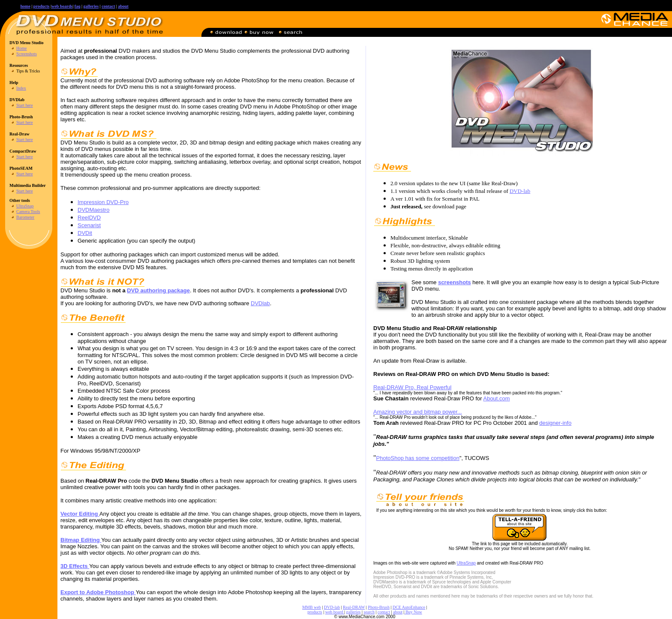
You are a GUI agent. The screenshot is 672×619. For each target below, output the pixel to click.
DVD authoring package (158, 290)
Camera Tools (28, 212)
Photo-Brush (379, 607)
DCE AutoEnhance (409, 607)
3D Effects (75, 566)
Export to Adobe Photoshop (98, 592)
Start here (25, 105)
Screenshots (27, 54)
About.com (496, 398)
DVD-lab (520, 191)
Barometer (25, 217)
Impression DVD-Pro (103, 202)
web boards (62, 6)
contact (108, 6)
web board (335, 612)
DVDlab (260, 303)
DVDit (85, 233)
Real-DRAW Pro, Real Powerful (412, 387)
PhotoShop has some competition (418, 458)
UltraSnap (25, 206)
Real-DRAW (354, 607)
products (42, 6)
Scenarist (89, 225)
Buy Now (413, 612)
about (123, 6)
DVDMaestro (93, 210)
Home (21, 48)
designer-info (555, 423)
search (369, 612)
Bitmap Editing (81, 540)
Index (21, 88)
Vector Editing (80, 514)
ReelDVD (89, 218)
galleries (354, 612)
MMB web (312, 607)
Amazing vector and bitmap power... (418, 412)
